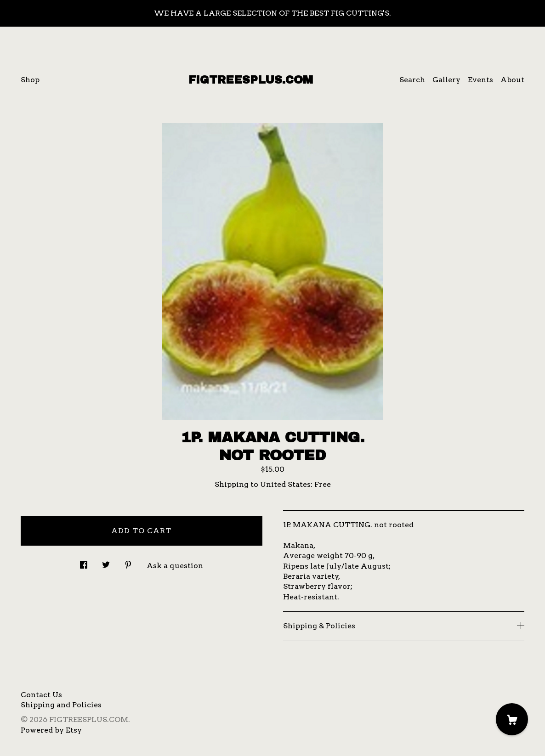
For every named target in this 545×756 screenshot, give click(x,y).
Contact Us (41, 695)
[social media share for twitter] (106, 562)
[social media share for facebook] (84, 562)
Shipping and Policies (61, 705)
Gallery (446, 80)
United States (285, 484)
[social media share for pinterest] (128, 562)
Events (480, 80)
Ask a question (175, 566)
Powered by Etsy (51, 730)
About (512, 80)
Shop (30, 80)
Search (412, 80)
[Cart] (512, 719)
